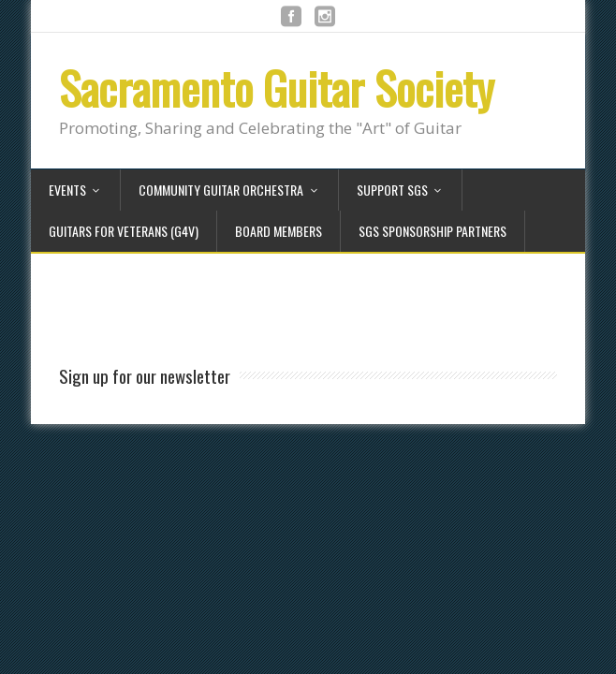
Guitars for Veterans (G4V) (124, 231)
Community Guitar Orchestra (221, 190)
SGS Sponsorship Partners (433, 231)
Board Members (279, 231)
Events (67, 190)
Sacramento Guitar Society (277, 88)
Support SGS (392, 190)
